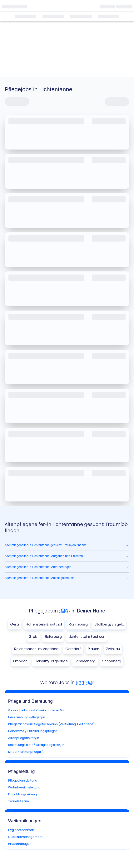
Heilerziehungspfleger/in (27, 717)
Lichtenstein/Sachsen (87, 637)
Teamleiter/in (18, 801)
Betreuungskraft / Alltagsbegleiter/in (36, 745)
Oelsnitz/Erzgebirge (51, 661)
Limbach (20, 661)
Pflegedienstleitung (23, 780)
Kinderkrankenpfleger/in (27, 752)
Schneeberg (85, 661)
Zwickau (113, 649)
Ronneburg (78, 624)
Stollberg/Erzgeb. (109, 624)
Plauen (94, 649)
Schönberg (112, 661)
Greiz (33, 637)
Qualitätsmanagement (25, 837)
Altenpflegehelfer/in (24, 738)
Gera (15, 624)
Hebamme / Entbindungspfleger (33, 731)
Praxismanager (20, 844)
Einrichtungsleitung (22, 794)
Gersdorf (73, 649)
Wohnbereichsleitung (24, 787)
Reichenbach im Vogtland (36, 649)
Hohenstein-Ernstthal (44, 624)
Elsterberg (53, 637)
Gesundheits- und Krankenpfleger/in (36, 710)
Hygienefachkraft (21, 830)
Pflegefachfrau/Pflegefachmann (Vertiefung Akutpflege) (51, 724)
